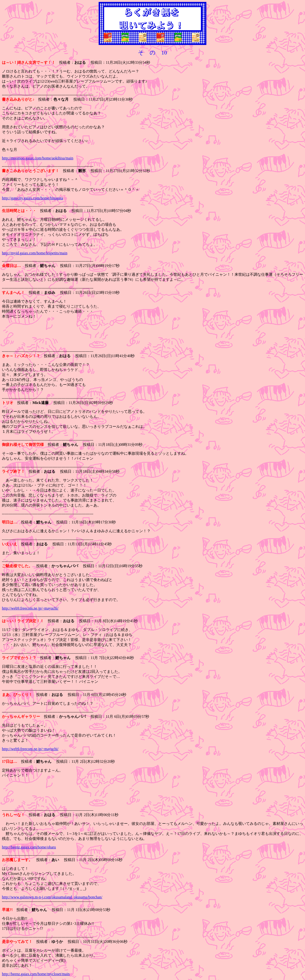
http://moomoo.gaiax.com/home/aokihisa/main (38, 158)
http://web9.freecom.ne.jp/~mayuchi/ (30, 608)
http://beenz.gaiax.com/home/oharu (29, 847)
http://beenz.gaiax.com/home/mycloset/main (36, 974)
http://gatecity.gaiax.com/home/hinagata (33, 198)
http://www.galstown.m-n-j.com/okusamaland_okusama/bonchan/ (52, 897)
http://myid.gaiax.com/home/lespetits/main (35, 253)
